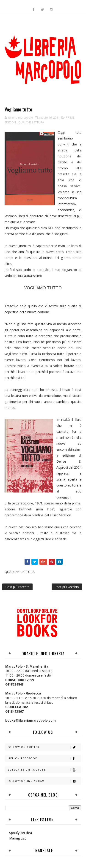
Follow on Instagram (44, 781)
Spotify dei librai (21, 833)
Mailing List (18, 838)
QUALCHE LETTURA (31, 122)
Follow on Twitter (44, 747)
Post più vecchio (67, 587)
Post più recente (17, 587)
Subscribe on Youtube (44, 770)
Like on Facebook (44, 758)
